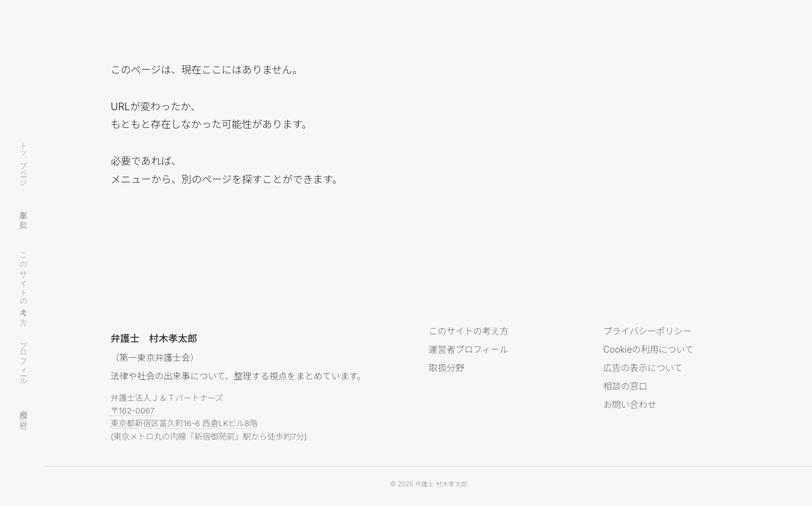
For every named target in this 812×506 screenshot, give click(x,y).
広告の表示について (643, 368)
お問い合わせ (630, 404)
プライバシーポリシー (647, 331)
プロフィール (23, 358)
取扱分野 (447, 368)
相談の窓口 (23, 411)
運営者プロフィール (469, 349)
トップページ (23, 160)
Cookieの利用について (648, 349)
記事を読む (23, 215)
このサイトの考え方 (23, 280)
